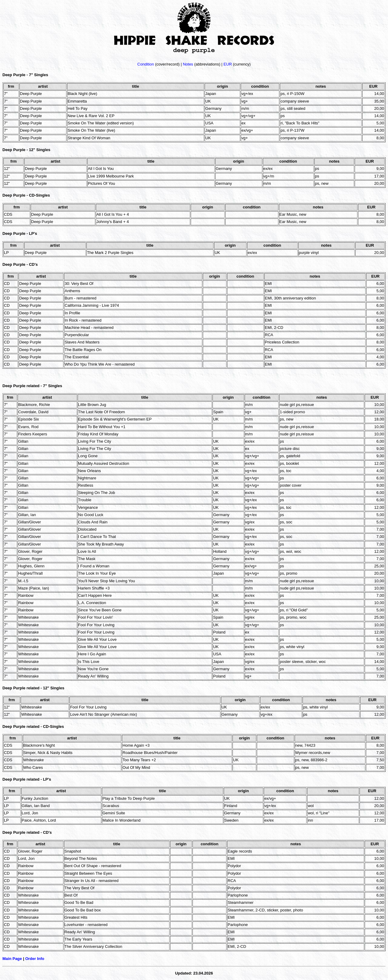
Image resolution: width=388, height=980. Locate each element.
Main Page (12, 959)
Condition (146, 64)
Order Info (35, 959)
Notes (188, 64)
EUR (227, 64)
